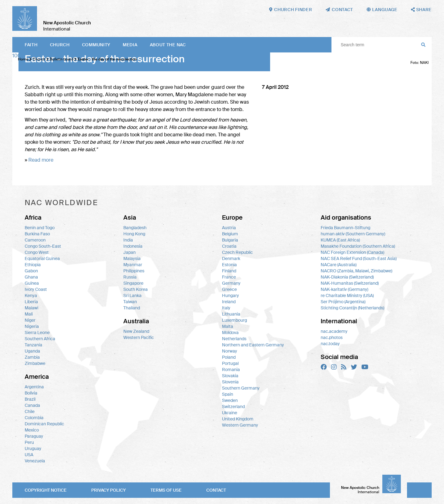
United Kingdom (238, 419)
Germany (231, 283)
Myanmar (133, 265)
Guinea (32, 283)
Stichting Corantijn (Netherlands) (352, 308)
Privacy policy (109, 490)
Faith (31, 45)
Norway (230, 351)
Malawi (31, 308)
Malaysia (132, 258)
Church (60, 45)
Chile (30, 411)
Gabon (31, 271)
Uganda (32, 351)
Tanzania (33, 345)
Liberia (31, 302)
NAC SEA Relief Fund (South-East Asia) (359, 258)
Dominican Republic (44, 424)
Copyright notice (46, 490)
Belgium (230, 234)
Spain (228, 394)
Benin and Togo (40, 228)
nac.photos (332, 337)
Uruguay (33, 448)
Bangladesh (135, 228)
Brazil (30, 399)
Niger (30, 320)
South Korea (136, 289)
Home (23, 59)
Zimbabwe (35, 363)
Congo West (37, 252)
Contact (216, 490)
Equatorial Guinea (42, 258)
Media (130, 45)
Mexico (32, 430)
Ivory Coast (36, 289)
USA (29, 455)
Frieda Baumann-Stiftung (345, 228)
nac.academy (334, 331)
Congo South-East (43, 246)
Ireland (229, 302)
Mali (29, 314)
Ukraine (230, 413)
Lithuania (231, 314)
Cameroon (35, 240)
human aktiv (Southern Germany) (353, 234)
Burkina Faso (37, 234)
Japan (129, 252)
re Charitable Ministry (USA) (347, 295)
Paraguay (34, 436)
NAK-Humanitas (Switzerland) (350, 283)
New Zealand (136, 331)
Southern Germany (241, 388)
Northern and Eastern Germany (253, 345)
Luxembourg (234, 320)
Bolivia (31, 393)
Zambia (32, 357)
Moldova (230, 333)
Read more (41, 160)
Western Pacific (139, 337)
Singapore (133, 283)
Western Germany (240, 425)
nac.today (330, 344)
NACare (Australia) (339, 265)
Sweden (230, 400)
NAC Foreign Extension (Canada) (352, 252)
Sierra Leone (37, 333)
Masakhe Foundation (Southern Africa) (358, 246)
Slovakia (230, 376)
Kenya (31, 295)
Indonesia (133, 246)
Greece (229, 289)
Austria (229, 228)
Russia (130, 277)
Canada (32, 405)
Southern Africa (40, 339)
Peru (29, 442)
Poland (229, 357)
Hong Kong (134, 234)
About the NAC (168, 45)
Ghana (31, 277)
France (229, 277)
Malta (228, 326)
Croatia (229, 246)
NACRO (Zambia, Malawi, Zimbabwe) (356, 271)
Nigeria (32, 326)
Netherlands (234, 339)
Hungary (230, 295)
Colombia (34, 418)
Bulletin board (62, 59)
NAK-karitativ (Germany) (344, 289)
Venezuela (35, 461)
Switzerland (233, 407)
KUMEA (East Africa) (340, 240)
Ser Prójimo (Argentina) (343, 302)
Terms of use (166, 490)
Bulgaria (230, 240)
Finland (229, 271)
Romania (231, 370)
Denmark (231, 258)
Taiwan (130, 302)
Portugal (230, 363)
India (128, 240)
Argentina (34, 387)
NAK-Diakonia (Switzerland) (347, 277)
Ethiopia (33, 265)
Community (96, 45)
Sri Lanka (132, 295)
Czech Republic (237, 252)
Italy (226, 308)
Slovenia (230, 382)
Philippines (134, 271)
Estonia (229, 265)
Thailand (132, 308)
